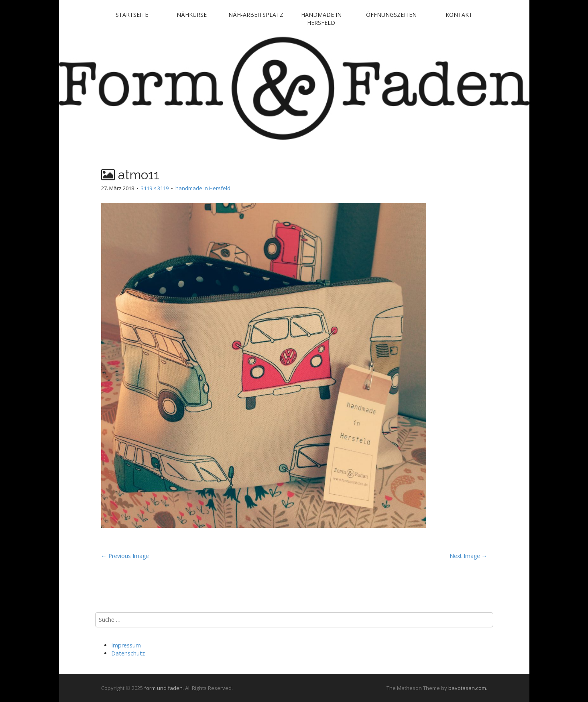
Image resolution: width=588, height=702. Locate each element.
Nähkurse (192, 15)
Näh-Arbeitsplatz (256, 15)
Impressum (126, 645)
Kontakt (459, 15)
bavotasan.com (467, 688)
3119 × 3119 (155, 188)
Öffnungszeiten (391, 15)
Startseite (132, 15)
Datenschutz (128, 653)
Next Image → (468, 556)
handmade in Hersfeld (321, 19)
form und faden (163, 688)
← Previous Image (125, 556)
